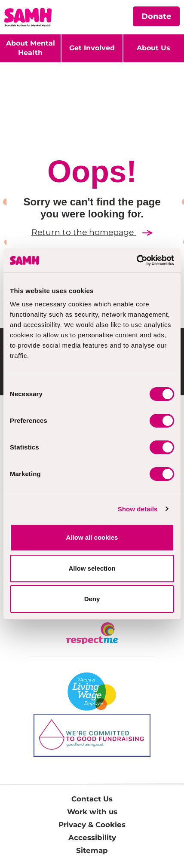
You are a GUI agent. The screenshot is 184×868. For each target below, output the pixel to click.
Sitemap (92, 850)
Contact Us (92, 799)
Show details (138, 509)
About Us (153, 48)
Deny (92, 599)
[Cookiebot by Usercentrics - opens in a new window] (136, 260)
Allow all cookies (92, 537)
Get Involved (92, 48)
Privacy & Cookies (92, 825)
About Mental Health (31, 48)
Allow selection (92, 568)
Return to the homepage (92, 232)
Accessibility (92, 837)
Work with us (92, 812)
